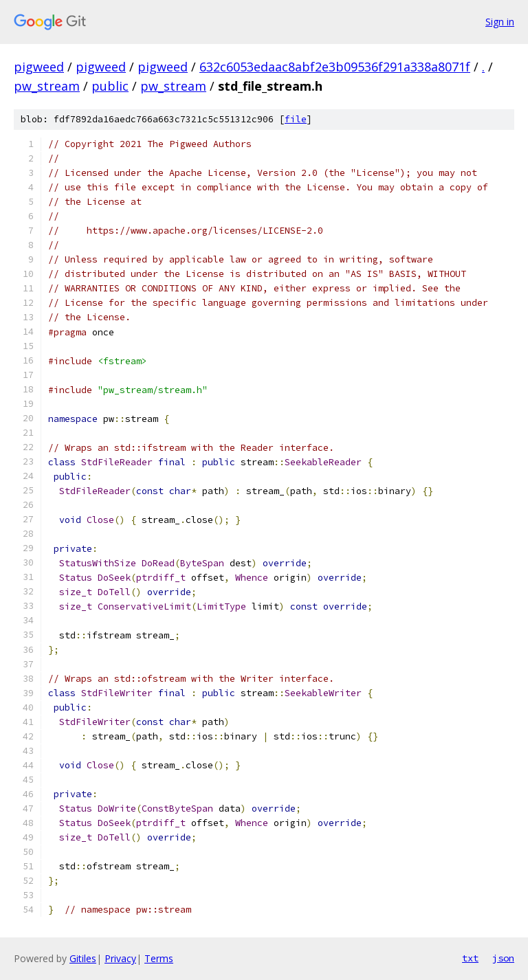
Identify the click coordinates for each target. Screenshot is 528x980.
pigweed (39, 67)
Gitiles (83, 958)
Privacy (120, 958)
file (296, 119)
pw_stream (47, 86)
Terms (159, 958)
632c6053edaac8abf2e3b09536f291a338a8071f (335, 67)
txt (470, 958)
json (503, 958)
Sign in (500, 22)
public (110, 86)
